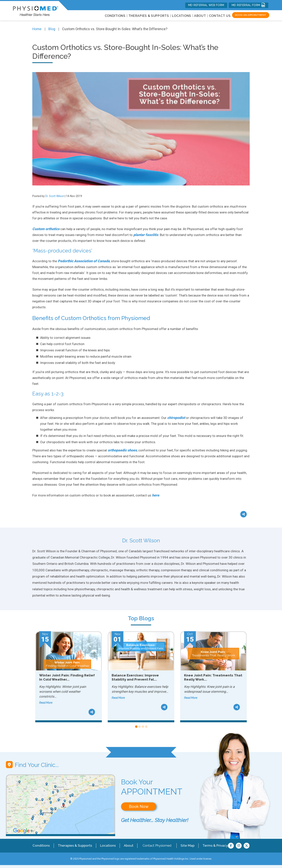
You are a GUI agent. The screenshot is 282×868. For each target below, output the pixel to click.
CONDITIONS (115, 16)
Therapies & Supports (74, 845)
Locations (106, 845)
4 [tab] (146, 727)
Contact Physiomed (154, 845)
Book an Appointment (251, 15)
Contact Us (220, 16)
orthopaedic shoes (122, 450)
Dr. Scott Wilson (55, 196)
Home (37, 29)
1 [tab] (136, 727)
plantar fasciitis (146, 235)
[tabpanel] (69, 677)
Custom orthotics (46, 229)
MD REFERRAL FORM (249, 5)
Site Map (185, 845)
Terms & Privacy (212, 845)
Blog (52, 29)
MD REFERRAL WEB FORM (206, 5)
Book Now (139, 807)
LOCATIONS (182, 16)
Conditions (41, 845)
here (156, 495)
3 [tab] (143, 727)
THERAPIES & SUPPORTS (149, 16)
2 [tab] (139, 727)
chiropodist (176, 418)
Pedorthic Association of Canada (84, 261)
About (200, 16)
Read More (46, 703)
